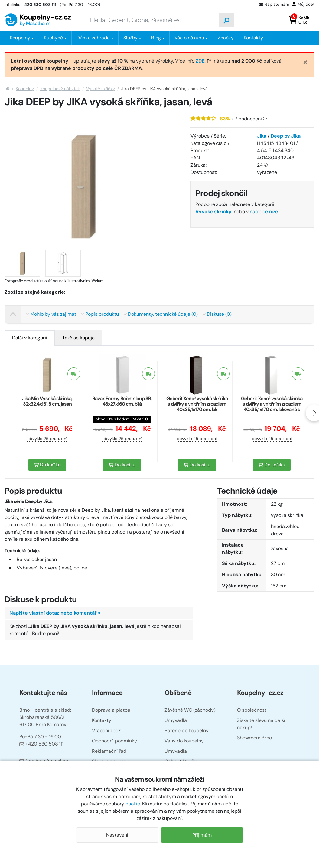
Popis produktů (100, 314)
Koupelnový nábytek (60, 89)
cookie (133, 804)
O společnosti (252, 710)
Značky (226, 38)
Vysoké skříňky (101, 89)
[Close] (305, 62)
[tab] (30, 338)
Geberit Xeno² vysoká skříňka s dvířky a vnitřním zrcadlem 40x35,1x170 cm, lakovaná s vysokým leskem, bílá (272, 407)
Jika (262, 136)
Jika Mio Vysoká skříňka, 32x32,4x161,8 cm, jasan (47, 401)
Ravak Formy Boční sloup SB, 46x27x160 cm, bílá (122, 401)
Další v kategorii (30, 338)
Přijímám (202, 835)
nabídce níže (264, 212)
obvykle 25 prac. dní (47, 439)
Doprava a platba (111, 710)
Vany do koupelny (184, 741)
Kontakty (253, 38)
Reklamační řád (109, 751)
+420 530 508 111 (42, 744)
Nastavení (117, 835)
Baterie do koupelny (187, 731)
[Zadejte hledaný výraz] (152, 20)
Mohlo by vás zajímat (51, 314)
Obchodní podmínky (114, 741)
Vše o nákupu (189, 38)
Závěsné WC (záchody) (190, 710)
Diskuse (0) (217, 314)
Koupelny (25, 89)
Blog (156, 38)
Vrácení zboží (107, 731)
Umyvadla (176, 720)
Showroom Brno (254, 738)
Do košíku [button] (47, 465)
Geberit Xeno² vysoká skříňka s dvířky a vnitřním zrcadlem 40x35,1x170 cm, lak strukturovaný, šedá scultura (197, 407)
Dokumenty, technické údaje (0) (161, 314)
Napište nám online (44, 761)
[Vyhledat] (226, 20)
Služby (130, 38)
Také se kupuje (78, 338)
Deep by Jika (286, 136)
